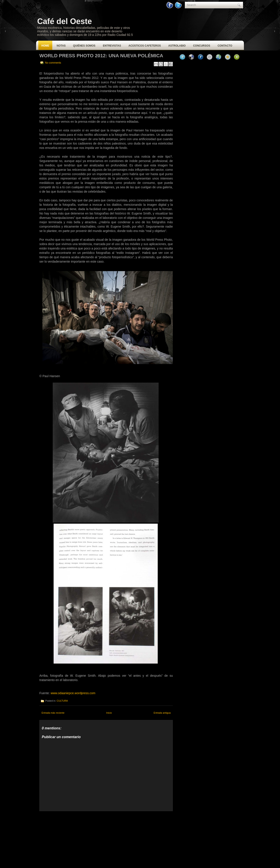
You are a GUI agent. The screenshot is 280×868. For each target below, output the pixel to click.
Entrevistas (112, 46)
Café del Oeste (65, 21)
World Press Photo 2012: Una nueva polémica (101, 56)
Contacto (225, 46)
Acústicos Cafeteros (145, 46)
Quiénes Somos (84, 46)
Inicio (109, 713)
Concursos (202, 46)
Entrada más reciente (53, 713)
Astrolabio (177, 46)
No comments (53, 63)
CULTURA (62, 701)
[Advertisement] (72, 838)
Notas (61, 46)
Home (45, 46)
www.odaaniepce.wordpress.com (73, 693)
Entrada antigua (162, 713)
